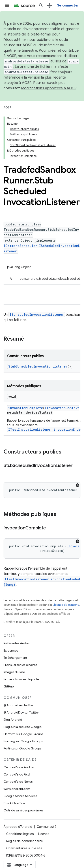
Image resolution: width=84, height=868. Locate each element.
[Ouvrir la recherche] (41, 5)
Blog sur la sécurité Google (23, 727)
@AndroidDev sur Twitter (21, 712)
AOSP (7, 107)
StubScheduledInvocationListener (38, 366)
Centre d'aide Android (19, 767)
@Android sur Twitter (18, 705)
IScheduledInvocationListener (37, 314)
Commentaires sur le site (24, 848)
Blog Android (13, 720)
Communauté (46, 827)
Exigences (11, 650)
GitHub (9, 686)
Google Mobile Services (20, 796)
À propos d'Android (18, 827)
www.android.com (17, 789)
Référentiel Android (18, 643)
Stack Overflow (15, 803)
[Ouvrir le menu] (7, 5)
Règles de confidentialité (25, 841)
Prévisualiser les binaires (20, 665)
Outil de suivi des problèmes (23, 810)
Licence (44, 834)
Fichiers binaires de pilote (21, 679)
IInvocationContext (62, 408)
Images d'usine (14, 672)
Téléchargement (15, 658)
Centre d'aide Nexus (18, 782)
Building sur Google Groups (23, 741)
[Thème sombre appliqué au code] (78, 485)
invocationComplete (26, 408)
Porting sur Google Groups (22, 748)
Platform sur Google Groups (23, 734)
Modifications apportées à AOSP (49, 88)
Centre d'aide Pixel (17, 774)
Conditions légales (20, 834)
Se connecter (68, 5)
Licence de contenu (66, 605)
